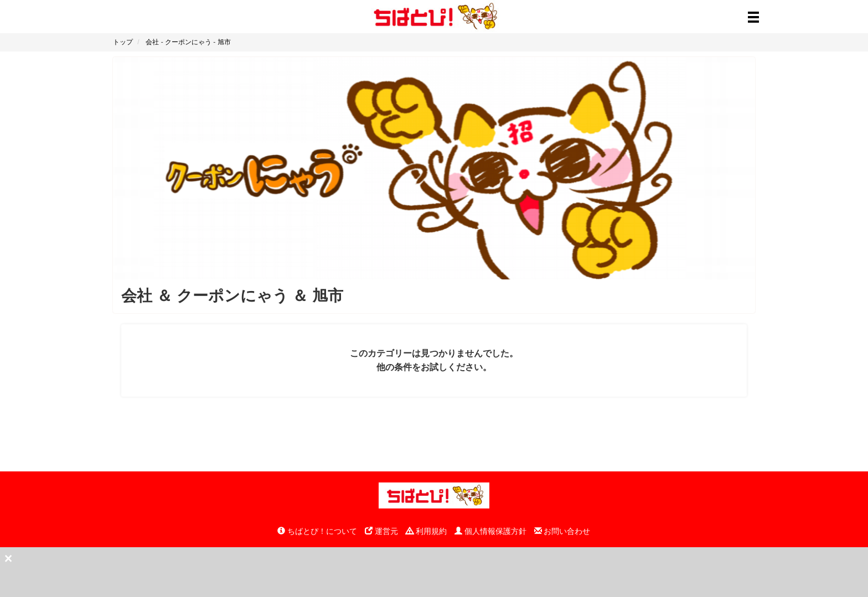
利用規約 (426, 531)
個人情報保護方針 (490, 531)
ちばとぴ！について (317, 531)
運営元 (381, 531)
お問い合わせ (562, 531)
